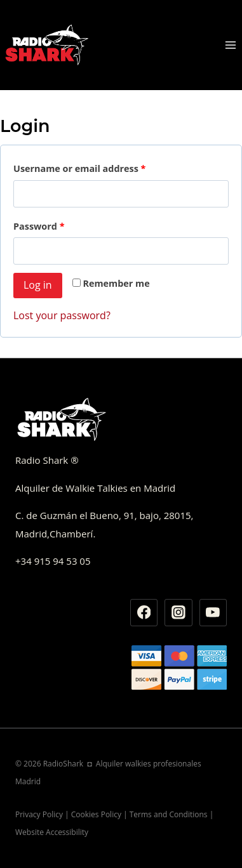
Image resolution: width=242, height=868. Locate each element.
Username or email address (79, 168)
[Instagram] (178, 613)
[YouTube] (213, 613)
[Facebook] (144, 613)
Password (39, 226)
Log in (38, 285)
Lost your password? (62, 315)
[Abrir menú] (230, 45)
